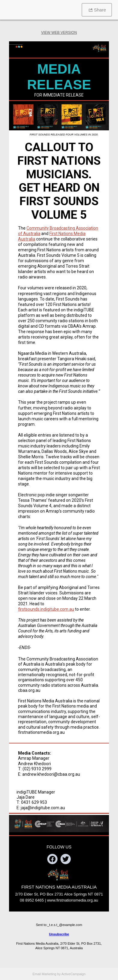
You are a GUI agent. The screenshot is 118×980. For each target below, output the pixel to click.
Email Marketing (44, 974)
